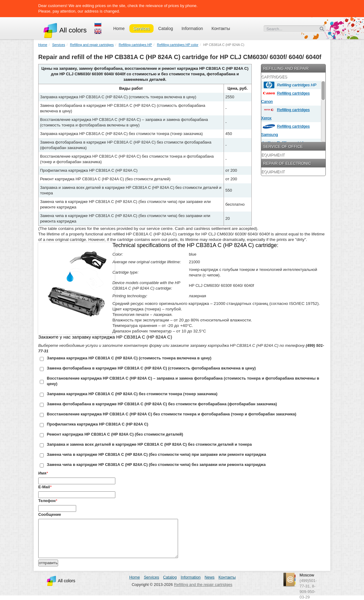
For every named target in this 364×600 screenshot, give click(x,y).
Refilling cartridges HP (135, 45)
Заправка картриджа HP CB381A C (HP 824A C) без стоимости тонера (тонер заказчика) (132, 394)
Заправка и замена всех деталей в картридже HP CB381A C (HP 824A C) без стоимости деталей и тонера (149, 444)
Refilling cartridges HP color (178, 45)
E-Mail (44, 487)
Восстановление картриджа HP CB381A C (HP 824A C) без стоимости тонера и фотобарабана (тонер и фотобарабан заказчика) (172, 414)
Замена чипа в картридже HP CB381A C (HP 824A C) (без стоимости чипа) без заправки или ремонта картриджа (156, 465)
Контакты (221, 28)
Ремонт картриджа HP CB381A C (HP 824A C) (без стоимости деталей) (115, 434)
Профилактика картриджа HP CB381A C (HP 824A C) (98, 424)
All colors (65, 30)
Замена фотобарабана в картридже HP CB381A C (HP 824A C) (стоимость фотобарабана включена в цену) (151, 368)
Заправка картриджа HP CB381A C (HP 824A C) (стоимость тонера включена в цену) (129, 358)
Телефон (47, 501)
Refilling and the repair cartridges (203, 585)
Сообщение (50, 514)
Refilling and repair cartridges (92, 45)
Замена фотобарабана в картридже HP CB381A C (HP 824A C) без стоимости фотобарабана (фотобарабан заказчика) (162, 404)
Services (142, 28)
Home (119, 28)
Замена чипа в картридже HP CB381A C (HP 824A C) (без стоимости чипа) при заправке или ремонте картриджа (156, 454)
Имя (42, 473)
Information (192, 28)
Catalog (165, 28)
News (210, 577)
